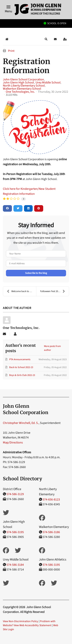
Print (11, 51)
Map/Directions (13, 443)
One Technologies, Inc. (20, 92)
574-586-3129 (15, 494)
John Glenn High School (18, 83)
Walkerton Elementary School (22, 89)
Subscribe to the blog (36, 273)
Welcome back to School (22, 291)
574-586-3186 (51, 532)
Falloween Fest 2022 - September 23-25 (55, 291)
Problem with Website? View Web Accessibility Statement (29, 623)
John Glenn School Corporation (23, 79)
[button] (8, 10)
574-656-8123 (51, 500)
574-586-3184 (15, 565)
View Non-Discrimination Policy (21, 621)
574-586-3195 (15, 532)
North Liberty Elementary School (24, 86)
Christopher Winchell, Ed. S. (21, 423)
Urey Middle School (48, 83)
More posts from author (52, 348)
